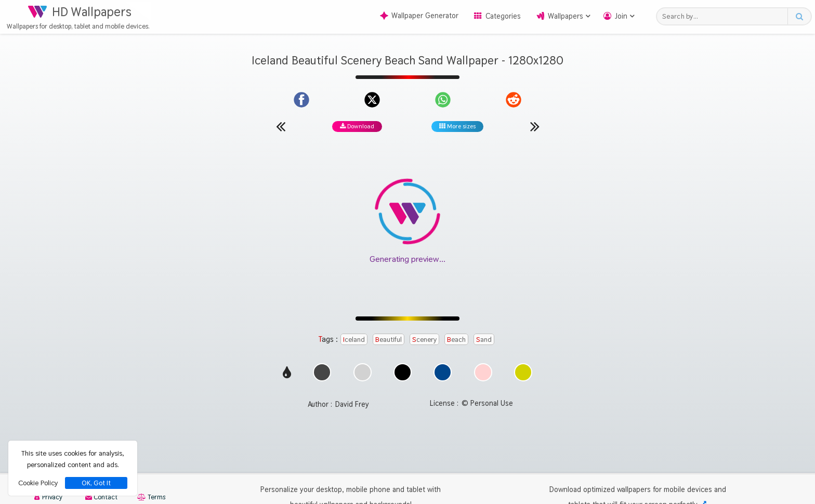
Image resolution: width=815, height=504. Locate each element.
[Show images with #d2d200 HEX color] (523, 379)
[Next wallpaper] (535, 126)
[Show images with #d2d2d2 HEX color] (363, 379)
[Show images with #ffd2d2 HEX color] (483, 379)
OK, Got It (96, 483)
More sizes (457, 126)
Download (357, 126)
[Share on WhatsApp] (443, 100)
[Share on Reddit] (514, 100)
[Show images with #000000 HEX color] (403, 379)
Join (621, 16)
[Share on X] (372, 100)
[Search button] (799, 16)
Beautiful (389, 339)
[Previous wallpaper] (281, 126)
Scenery (424, 339)
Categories (503, 16)
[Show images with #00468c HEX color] (443, 379)
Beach (456, 339)
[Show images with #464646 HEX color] (322, 379)
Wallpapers (566, 16)
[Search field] (725, 16)
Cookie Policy (38, 483)
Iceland (354, 339)
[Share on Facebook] (301, 100)
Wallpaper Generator (419, 16)
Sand (484, 339)
